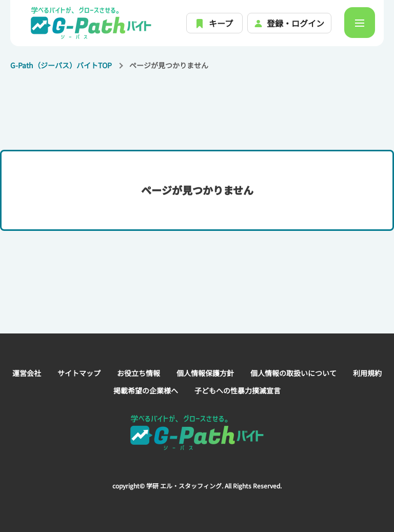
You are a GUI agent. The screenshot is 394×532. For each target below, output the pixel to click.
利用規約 (367, 373)
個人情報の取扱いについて (293, 373)
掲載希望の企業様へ (146, 390)
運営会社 (27, 373)
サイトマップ (79, 373)
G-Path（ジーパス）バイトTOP (61, 65)
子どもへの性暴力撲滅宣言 (238, 390)
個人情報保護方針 (205, 373)
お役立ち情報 (139, 373)
